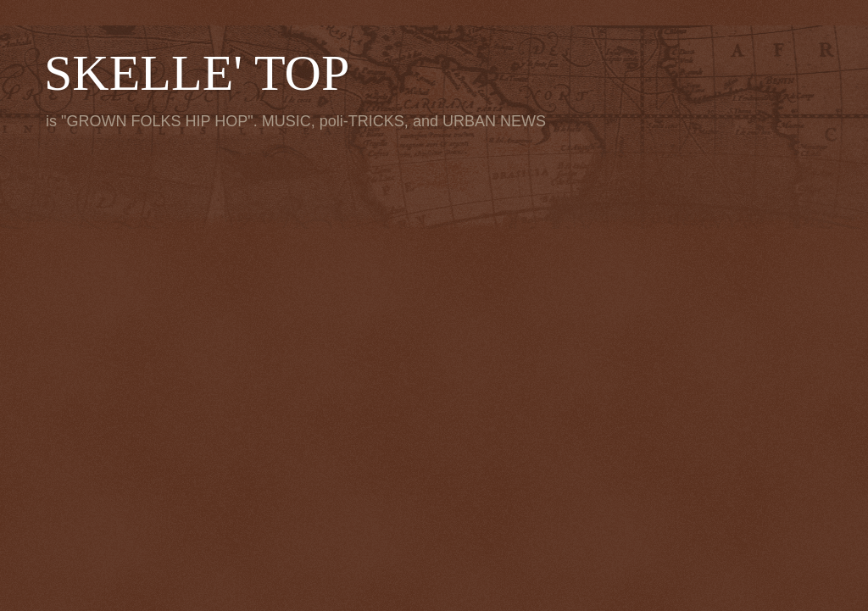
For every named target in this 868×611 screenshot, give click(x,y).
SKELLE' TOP (197, 73)
